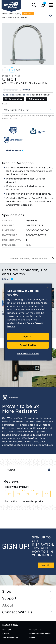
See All (8, 279)
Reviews (10, 470)
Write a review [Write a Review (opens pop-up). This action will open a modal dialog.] (14, 99)
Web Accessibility (10, 637)
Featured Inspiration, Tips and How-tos (28, 259)
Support (9, 598)
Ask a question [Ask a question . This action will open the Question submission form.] (37, 99)
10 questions (9, 95)
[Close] (48, 287)
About (8, 605)
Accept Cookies (28, 345)
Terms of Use (8, 630)
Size (5, 104)
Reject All (28, 337)
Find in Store (15, 151)
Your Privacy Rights (28, 354)
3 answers (26, 95)
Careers (6, 634)
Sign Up (46, 565)
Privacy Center (35, 630)
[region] (28, 322)
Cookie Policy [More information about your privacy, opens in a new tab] (26, 323)
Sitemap (32, 637)
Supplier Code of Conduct (40, 634)
